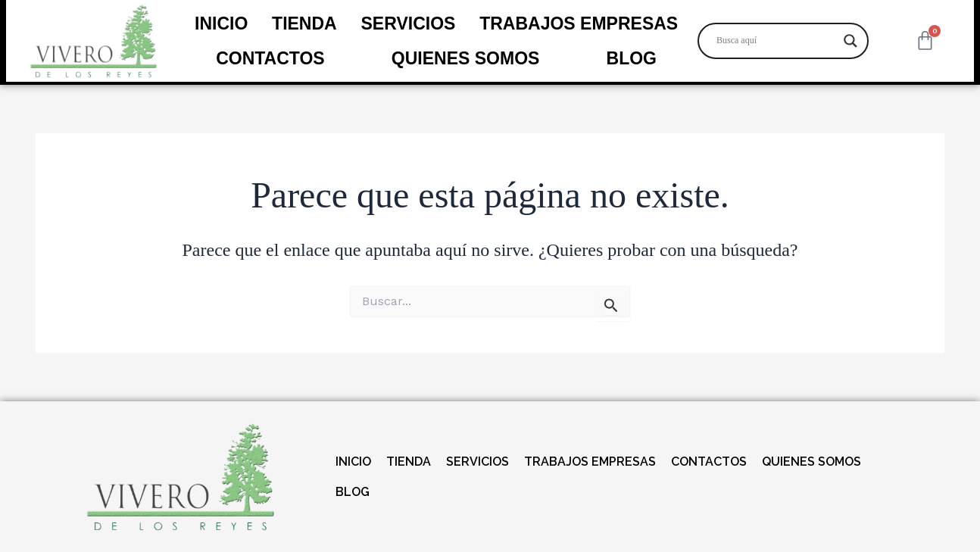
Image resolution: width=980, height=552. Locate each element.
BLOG (632, 58)
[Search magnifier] (850, 41)
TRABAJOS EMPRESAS (579, 23)
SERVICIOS (409, 23)
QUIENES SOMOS (466, 58)
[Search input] (776, 41)
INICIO (221, 23)
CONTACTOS (270, 58)
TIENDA (304, 23)
